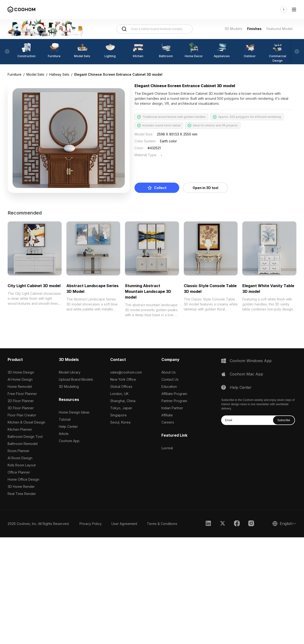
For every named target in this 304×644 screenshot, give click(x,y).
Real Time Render (22, 494)
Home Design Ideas (74, 412)
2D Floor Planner (21, 401)
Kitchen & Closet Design (26, 422)
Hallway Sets (59, 74)
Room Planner (19, 451)
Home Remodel (20, 387)
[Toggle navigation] (294, 10)
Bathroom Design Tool (25, 437)
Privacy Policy (91, 524)
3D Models (233, 29)
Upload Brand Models (76, 379)
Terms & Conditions (162, 524)
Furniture (15, 74)
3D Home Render (21, 487)
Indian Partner (172, 408)
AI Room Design (20, 458)
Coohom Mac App (246, 374)
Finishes (254, 29)
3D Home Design (21, 372)
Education (169, 387)
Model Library (70, 372)
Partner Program (174, 401)
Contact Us (170, 379)
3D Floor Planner (21, 408)
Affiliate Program (174, 394)
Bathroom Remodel (23, 444)
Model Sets (35, 74)
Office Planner (19, 472)
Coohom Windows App (251, 361)
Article (64, 434)
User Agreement (124, 524)
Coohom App (69, 441)
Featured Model (279, 29)
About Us (169, 372)
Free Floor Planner (22, 394)
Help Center (68, 427)
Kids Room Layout (22, 465)
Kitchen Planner (20, 429)
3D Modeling (69, 387)
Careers (168, 422)
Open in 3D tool (205, 188)
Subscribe (284, 420)
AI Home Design (20, 379)
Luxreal (167, 448)
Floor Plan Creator (22, 415)
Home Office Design (23, 479)
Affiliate (167, 415)
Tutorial (65, 419)
